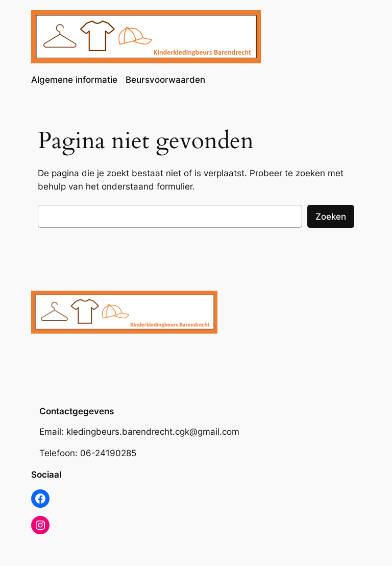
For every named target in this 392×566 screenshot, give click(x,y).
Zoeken (331, 217)
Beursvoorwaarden (165, 80)
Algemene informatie (74, 80)
